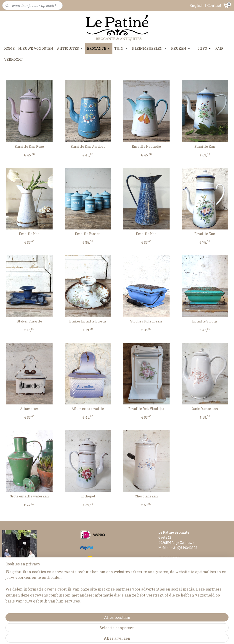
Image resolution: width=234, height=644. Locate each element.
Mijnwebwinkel (167, 636)
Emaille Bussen (88, 234)
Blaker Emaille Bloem (88, 321)
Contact (214, 5)
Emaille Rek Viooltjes (146, 409)
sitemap (104, 636)
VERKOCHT (14, 59)
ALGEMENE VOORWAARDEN (181, 594)
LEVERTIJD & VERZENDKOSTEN (184, 584)
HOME (9, 48)
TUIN (121, 48)
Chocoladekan (146, 496)
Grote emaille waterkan (29, 496)
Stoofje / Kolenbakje (146, 321)
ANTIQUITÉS (70, 48)
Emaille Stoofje (205, 321)
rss (112, 636)
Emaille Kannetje (146, 147)
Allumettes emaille (88, 409)
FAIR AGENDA (169, 573)
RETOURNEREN (171, 589)
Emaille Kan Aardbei (88, 147)
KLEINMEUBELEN (150, 48)
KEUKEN (181, 48)
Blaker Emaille (29, 321)
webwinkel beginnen (129, 636)
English (197, 5)
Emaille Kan (205, 147)
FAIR (219, 48)
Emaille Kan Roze (29, 147)
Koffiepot (88, 496)
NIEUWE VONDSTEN (36, 48)
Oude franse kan (205, 409)
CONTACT (166, 568)
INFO (205, 48)
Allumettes (29, 409)
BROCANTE (99, 48)
